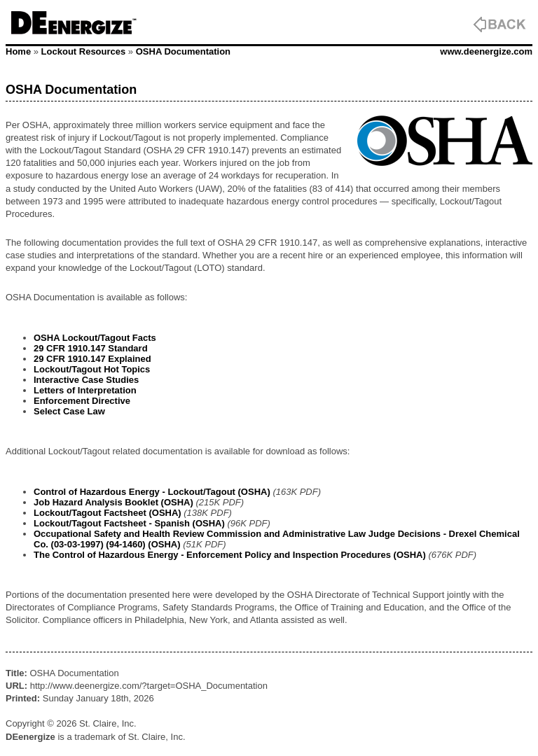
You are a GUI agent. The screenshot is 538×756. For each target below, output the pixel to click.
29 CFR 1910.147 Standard (91, 348)
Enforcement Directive (82, 401)
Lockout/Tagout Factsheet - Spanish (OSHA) (129, 523)
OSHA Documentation (183, 51)
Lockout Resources (84, 51)
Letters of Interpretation (85, 390)
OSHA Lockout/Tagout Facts (95, 338)
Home (18, 51)
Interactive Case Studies (86, 380)
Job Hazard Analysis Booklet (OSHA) (113, 502)
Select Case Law (69, 411)
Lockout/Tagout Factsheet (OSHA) (108, 513)
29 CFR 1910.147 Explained (92, 359)
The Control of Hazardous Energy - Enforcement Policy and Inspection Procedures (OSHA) (230, 555)
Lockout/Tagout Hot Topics (92, 369)
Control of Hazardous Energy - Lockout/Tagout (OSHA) (152, 492)
